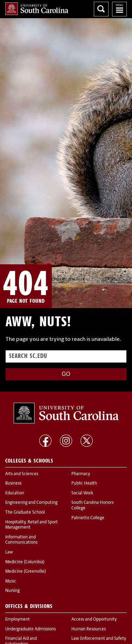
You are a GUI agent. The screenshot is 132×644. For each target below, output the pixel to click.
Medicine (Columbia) (25, 562)
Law (9, 552)
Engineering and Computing (31, 503)
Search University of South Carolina (101, 9)
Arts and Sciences (22, 474)
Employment (18, 620)
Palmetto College (88, 518)
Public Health (84, 484)
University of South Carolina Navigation (119, 9)
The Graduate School (25, 513)
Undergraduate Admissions (30, 629)
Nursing (12, 591)
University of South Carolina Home (37, 9)
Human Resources (89, 629)
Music (11, 581)
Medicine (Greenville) (26, 572)
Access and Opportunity (94, 620)
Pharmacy (81, 474)
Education (15, 493)
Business (13, 484)
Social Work (82, 493)
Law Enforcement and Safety (99, 639)
